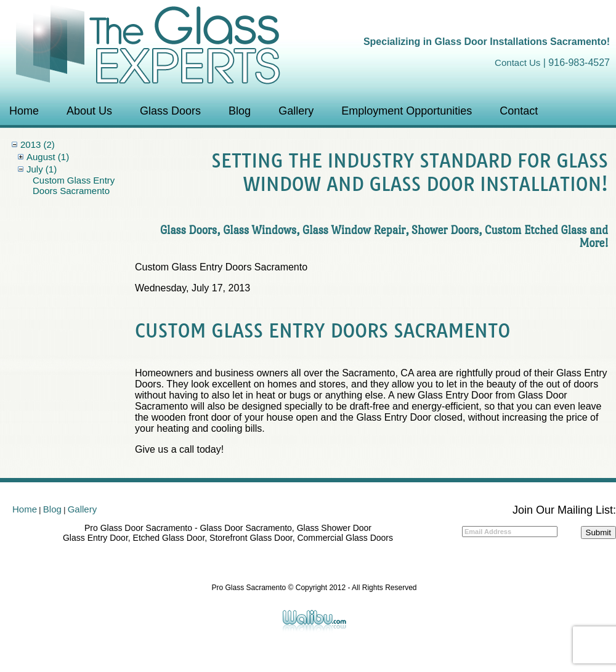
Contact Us (517, 63)
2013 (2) (38, 144)
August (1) (48, 157)
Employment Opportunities (407, 111)
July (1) (42, 169)
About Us (89, 111)
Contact (519, 111)
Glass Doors (170, 111)
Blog (240, 111)
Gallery (296, 111)
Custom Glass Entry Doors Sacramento (74, 185)
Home (24, 111)
